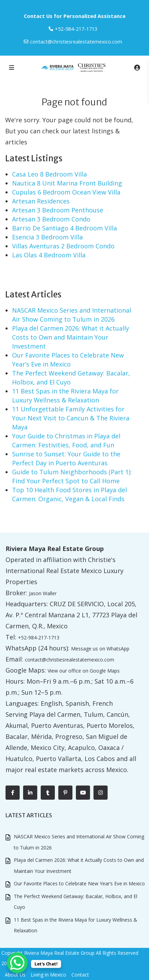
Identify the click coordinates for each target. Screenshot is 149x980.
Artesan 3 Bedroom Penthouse (58, 210)
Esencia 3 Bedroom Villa (47, 237)
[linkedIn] (30, 793)
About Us (15, 975)
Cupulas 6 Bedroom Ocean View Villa (66, 192)
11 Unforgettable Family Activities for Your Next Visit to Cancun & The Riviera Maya (71, 418)
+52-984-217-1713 (39, 638)
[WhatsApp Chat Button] (17, 963)
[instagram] (101, 793)
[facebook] (13, 793)
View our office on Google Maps (84, 671)
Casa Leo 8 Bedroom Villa (49, 174)
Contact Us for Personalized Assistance (75, 16)
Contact (80, 975)
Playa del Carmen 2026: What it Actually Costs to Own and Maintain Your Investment (71, 337)
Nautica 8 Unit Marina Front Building (67, 183)
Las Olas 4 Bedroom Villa (49, 255)
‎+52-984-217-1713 (76, 29)
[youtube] (83, 793)
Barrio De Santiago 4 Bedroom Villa (64, 228)
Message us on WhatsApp (100, 649)
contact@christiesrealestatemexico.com (76, 41)
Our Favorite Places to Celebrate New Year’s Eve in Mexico (79, 883)
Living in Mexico (48, 975)
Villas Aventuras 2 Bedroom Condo (63, 246)
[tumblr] (48, 793)
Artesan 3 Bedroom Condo (51, 219)
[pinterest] (65, 793)
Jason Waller (43, 593)
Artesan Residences (41, 201)
